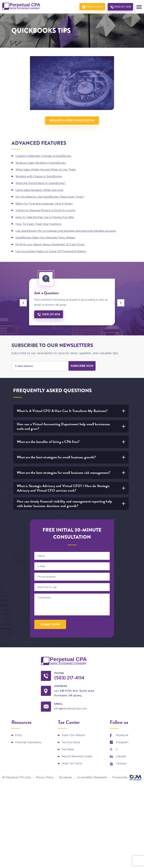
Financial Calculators (28, 741)
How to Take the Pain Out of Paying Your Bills (45, 216)
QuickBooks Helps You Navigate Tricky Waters (46, 236)
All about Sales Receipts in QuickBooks (41, 163)
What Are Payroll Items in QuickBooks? (41, 183)
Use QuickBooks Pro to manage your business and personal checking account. (67, 230)
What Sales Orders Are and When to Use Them (47, 169)
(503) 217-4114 (122, 7)
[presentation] (23, 302)
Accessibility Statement (92, 777)
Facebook (122, 734)
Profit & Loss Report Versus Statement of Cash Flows (51, 243)
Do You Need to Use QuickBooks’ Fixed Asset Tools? (51, 196)
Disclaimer (65, 777)
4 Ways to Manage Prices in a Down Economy (46, 210)
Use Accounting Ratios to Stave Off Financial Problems (51, 250)
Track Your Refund (73, 734)
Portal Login (93, 7)
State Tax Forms (72, 763)
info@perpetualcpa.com (72, 708)
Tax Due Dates (71, 741)
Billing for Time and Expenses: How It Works (45, 203)
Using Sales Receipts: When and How (40, 189)
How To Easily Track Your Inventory (39, 223)
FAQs (19, 734)
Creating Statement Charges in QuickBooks (44, 156)
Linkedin (121, 756)
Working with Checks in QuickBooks (39, 176)
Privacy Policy (45, 777)
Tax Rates (68, 748)
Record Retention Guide (77, 756)
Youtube (121, 763)
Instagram (122, 741)
